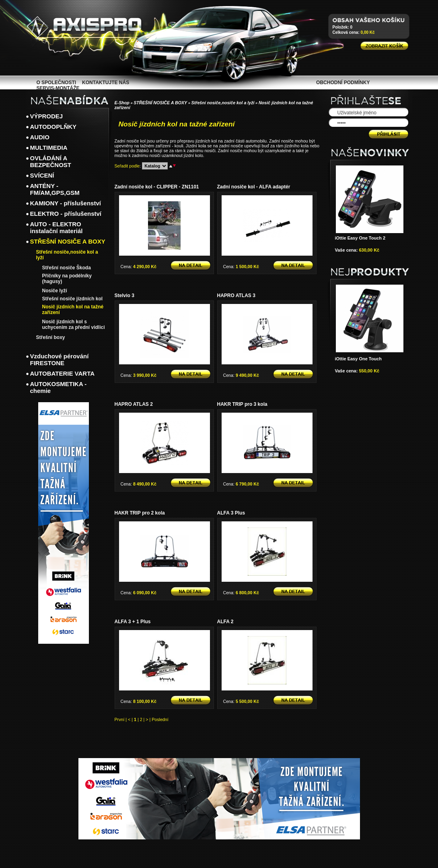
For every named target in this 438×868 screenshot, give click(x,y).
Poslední (160, 719)
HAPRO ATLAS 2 (134, 404)
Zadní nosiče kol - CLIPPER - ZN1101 (157, 187)
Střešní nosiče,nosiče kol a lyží (223, 103)
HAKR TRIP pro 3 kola (242, 404)
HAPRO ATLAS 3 (236, 296)
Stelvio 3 (124, 296)
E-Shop (122, 103)
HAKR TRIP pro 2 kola (140, 513)
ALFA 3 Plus (231, 513)
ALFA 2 (225, 622)
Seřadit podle (127, 166)
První (120, 719)
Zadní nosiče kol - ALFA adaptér (254, 187)
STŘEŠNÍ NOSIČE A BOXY (160, 103)
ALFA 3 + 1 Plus (133, 622)
